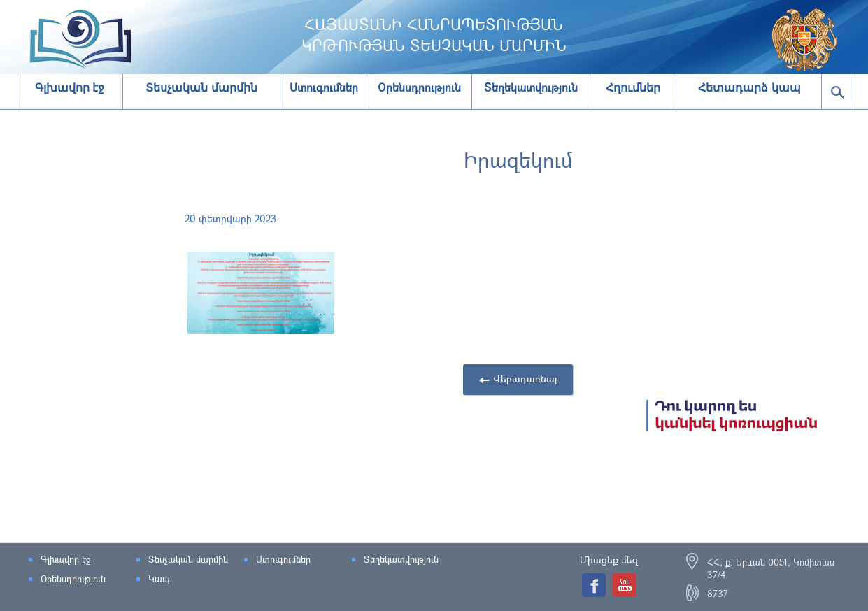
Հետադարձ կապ (749, 88)
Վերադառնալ (525, 379)
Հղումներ (633, 88)
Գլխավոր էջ (70, 88)
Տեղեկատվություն (401, 559)
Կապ (159, 579)
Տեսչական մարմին (201, 88)
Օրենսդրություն (73, 579)
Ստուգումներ (283, 559)
